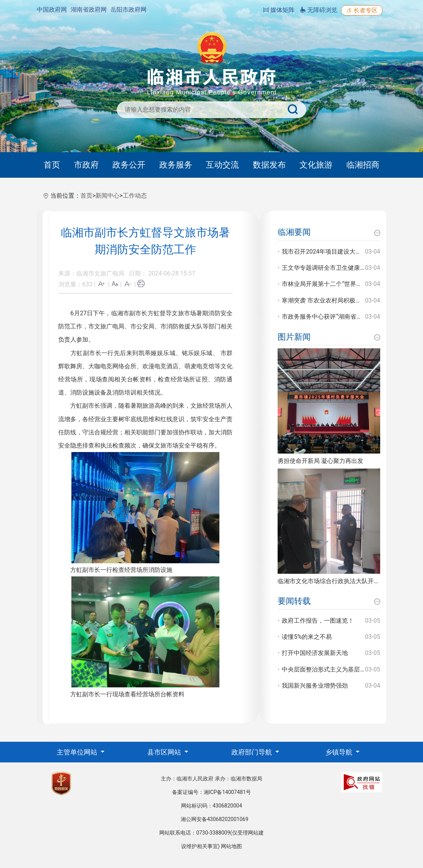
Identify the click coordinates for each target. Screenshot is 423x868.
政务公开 (129, 165)
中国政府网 (52, 10)
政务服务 (176, 165)
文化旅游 (316, 165)
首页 (52, 165)
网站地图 (231, 846)
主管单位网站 (78, 752)
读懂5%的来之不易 (307, 637)
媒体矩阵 (279, 10)
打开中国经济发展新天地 (315, 653)
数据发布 (269, 165)
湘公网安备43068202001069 (215, 819)
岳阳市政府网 (128, 10)
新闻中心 (107, 196)
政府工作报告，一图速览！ (318, 621)
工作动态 (135, 196)
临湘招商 (363, 165)
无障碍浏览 (319, 10)
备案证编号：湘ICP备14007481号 (212, 792)
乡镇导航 (340, 752)
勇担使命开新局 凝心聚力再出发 (320, 461)
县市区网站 (165, 752)
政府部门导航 (252, 752)
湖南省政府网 (89, 10)
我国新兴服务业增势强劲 (315, 686)
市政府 (86, 165)
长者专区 (362, 10)
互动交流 (222, 165)
